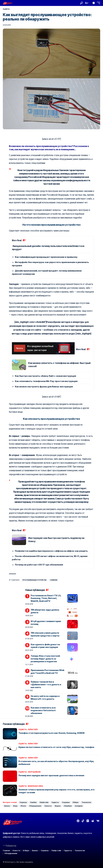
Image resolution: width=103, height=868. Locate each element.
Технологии (86, 802)
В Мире (76, 802)
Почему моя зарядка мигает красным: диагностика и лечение (51, 775)
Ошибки (33, 802)
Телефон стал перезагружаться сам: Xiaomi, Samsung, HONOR (51, 733)
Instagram (79, 806)
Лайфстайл (33, 730)
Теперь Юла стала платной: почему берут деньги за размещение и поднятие (45, 659)
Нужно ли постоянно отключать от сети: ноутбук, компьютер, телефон (56, 747)
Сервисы (23, 802)
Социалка (66, 802)
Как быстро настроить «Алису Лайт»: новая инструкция (45, 376)
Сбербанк (68, 806)
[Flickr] (88, 821)
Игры (15, 806)
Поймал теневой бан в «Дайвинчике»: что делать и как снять (46, 685)
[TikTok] (83, 821)
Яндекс (58, 806)
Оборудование (34, 772)
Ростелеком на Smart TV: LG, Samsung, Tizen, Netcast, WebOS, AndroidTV (46, 598)
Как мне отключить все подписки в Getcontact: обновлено (43, 710)
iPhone (23, 806)
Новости (48, 806)
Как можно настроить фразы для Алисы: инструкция (44, 387)
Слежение (54, 580)
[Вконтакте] (98, 821)
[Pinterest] (78, 821)
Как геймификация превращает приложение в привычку (46, 257)
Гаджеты (6, 9)
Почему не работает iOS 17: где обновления (39, 565)
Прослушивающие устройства (34, 580)
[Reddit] (93, 821)
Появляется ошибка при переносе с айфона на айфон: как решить (51, 551)
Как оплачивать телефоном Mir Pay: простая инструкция (46, 381)
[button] (82, 3)
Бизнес (7, 806)
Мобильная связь (35, 786)
